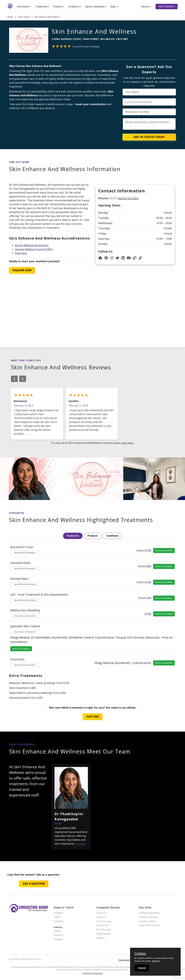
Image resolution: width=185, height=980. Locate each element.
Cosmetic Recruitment (149, 913)
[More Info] (80, 844)
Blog (114, 7)
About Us (101, 917)
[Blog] (135, 258)
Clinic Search (24, 7)
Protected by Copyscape (92, 973)
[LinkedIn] (123, 258)
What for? (156, 961)
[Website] (100, 258)
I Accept (142, 968)
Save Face (21, 253)
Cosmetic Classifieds (149, 917)
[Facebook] (106, 258)
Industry (146, 7)
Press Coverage (104, 921)
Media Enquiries (104, 934)
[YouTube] (129, 258)
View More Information (25, 553)
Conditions (75, 7)
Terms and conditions (129, 960)
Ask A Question (166, 6)
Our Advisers (102, 925)
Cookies (140, 954)
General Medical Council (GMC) (34, 249)
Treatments (42, 7)
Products (59, 7)
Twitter (57, 917)
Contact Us (102, 913)
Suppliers (101, 938)
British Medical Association (32, 245)
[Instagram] (112, 258)
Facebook (58, 921)
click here (127, 443)
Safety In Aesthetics (96, 7)
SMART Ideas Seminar (149, 925)
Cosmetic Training (147, 921)
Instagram (59, 913)
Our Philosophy (104, 930)
